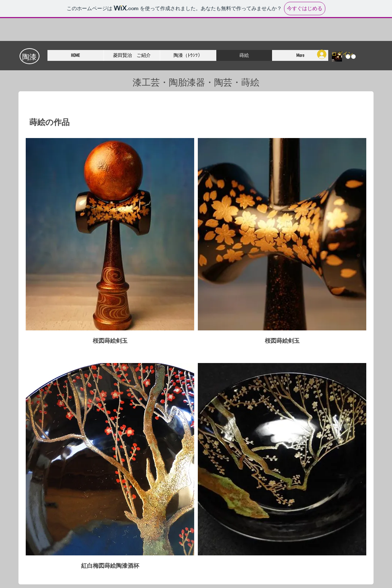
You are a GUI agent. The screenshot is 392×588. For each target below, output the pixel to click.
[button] (110, 249)
